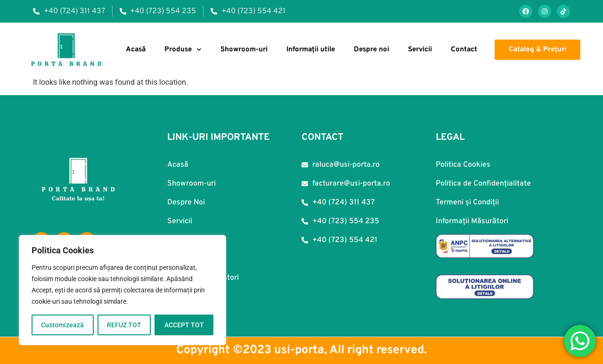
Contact (464, 50)
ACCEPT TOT (184, 325)
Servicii (420, 50)
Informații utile (311, 50)
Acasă (136, 50)
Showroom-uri (244, 50)
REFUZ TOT (124, 325)
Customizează (62, 325)
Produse (183, 50)
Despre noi (371, 50)
